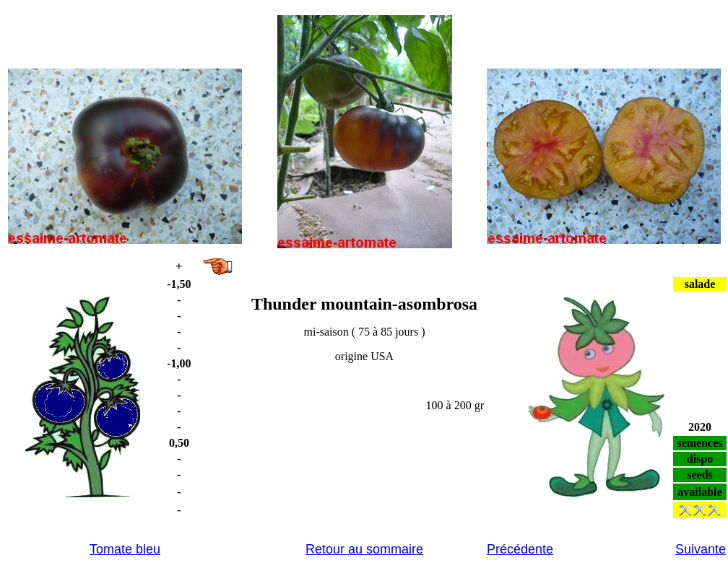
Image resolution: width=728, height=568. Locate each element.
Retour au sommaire (364, 549)
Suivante (701, 549)
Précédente (520, 549)
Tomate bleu (125, 549)
